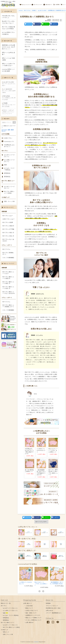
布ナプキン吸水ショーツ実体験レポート (8, 306)
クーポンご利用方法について (33, 620)
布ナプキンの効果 (8, 222)
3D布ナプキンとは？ (9, 219)
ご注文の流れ (29, 606)
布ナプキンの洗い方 (8, 236)
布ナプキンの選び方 (8, 226)
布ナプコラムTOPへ (41, 522)
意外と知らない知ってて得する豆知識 (9, 105)
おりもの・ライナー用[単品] (9, 169)
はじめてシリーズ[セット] (9, 156)
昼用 (9, 130)
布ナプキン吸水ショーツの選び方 (8, 278)
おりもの (4, 130)
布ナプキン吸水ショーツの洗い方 (8, 287)
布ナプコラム (6, 249)
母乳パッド (6, 632)
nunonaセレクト (9, 141)
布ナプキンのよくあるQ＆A (8, 240)
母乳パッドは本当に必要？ (9, 53)
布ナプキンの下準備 (8, 229)
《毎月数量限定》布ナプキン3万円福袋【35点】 (57, 583)
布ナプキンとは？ (8, 216)
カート (63, 4)
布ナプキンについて (37, 4)
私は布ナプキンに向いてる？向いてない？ (9, 22)
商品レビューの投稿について (33, 618)
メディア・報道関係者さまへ (54, 613)
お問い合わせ (50, 610)
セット (4, 131)
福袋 (5, 165)
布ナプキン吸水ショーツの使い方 (8, 283)
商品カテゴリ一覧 (6, 603)
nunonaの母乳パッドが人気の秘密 (8, 70)
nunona (36, 642)
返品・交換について (31, 613)
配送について (29, 608)
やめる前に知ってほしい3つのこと (9, 17)
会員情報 (57, 4)
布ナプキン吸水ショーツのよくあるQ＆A (9, 293)
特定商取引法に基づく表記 (53, 608)
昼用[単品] (7, 173)
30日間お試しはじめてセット (9, 146)
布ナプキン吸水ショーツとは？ (8, 273)
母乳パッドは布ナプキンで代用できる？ (9, 65)
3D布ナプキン (8, 138)
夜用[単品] (7, 176)
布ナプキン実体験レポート (8, 253)
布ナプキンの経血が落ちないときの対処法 (9, 28)
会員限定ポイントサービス (33, 615)
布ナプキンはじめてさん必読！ (9, 84)
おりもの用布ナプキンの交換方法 (9, 33)
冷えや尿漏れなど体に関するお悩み (9, 98)
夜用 (12, 130)
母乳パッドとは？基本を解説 (9, 59)
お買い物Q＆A (29, 622)
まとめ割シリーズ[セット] (9, 161)
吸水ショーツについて (25, 4)
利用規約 (48, 603)
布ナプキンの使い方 (8, 232)
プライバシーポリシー (52, 606)
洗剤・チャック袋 (9, 201)
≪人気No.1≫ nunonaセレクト (25, 583)
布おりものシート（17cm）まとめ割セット (41, 584)
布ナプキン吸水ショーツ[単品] (9, 192)
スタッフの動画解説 (8, 258)
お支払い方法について (32, 610)
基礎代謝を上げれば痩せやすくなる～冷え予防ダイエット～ (9, 47)
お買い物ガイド (48, 4)
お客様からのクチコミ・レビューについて (9, 112)
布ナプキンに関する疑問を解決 (9, 91)
